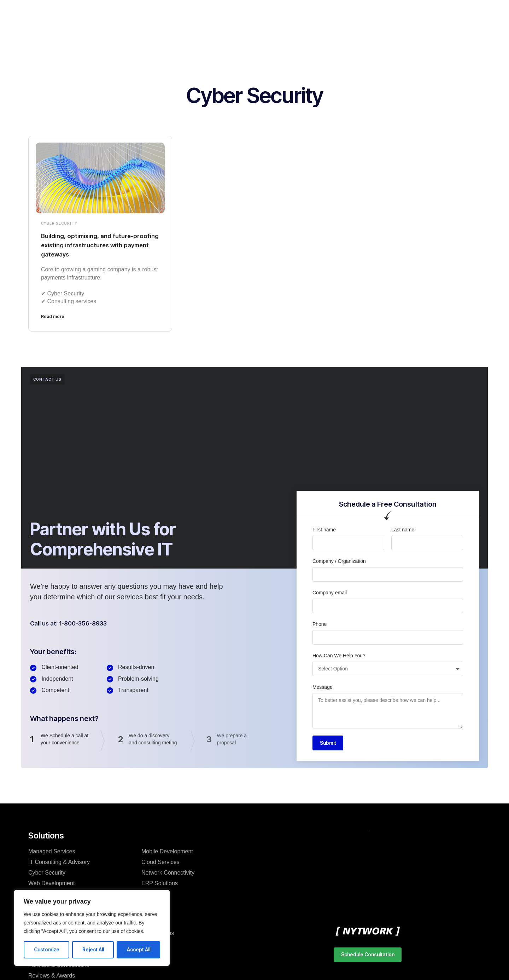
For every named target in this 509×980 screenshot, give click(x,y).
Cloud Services (160, 863)
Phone (320, 624)
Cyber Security (59, 223)
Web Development (51, 884)
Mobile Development (167, 852)
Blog (147, 924)
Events (150, 945)
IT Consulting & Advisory (59, 863)
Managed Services (52, 852)
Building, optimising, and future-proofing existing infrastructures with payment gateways (96, 245)
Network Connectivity (168, 874)
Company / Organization (339, 561)
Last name (403, 530)
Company (121, 12)
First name (324, 530)
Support (297, 12)
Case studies (158, 934)
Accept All (139, 949)
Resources (228, 12)
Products (191, 12)
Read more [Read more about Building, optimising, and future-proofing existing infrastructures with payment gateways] (53, 316)
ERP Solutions (160, 884)
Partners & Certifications (59, 966)
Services (156, 12)
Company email (330, 593)
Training (264, 12)
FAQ (147, 955)
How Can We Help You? (339, 656)
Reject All (93, 949)
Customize (47, 949)
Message (323, 687)
